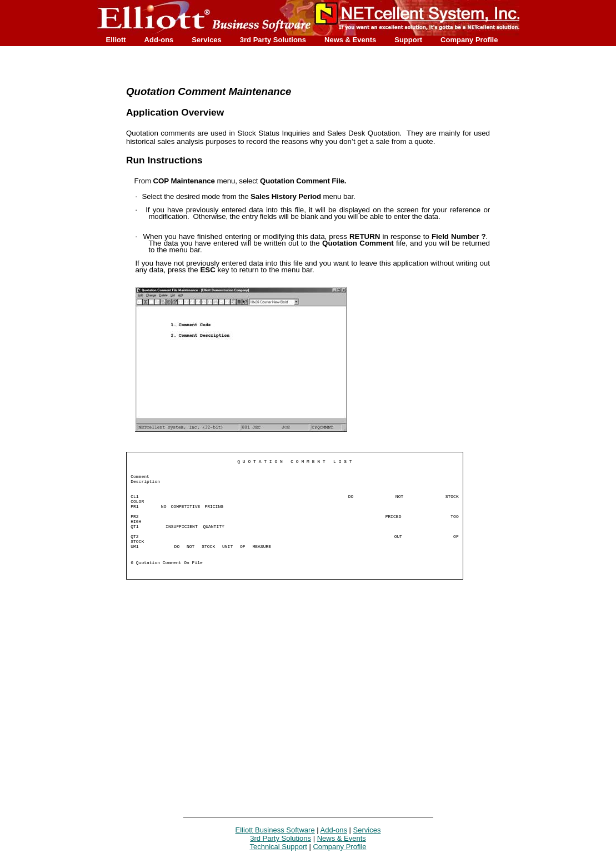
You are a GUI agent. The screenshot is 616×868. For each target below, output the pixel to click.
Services (207, 40)
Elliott (116, 40)
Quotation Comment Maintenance (209, 91)
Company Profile (469, 40)
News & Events (350, 40)
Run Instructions (164, 160)
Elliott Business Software (275, 830)
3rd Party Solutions (273, 40)
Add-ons (159, 40)
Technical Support (278, 847)
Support (408, 40)
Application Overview (175, 112)
